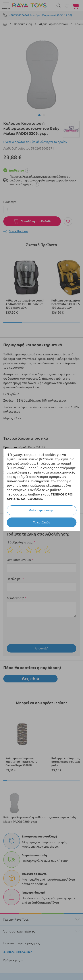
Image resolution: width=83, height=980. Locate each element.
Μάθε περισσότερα (41, 510)
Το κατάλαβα (42, 522)
